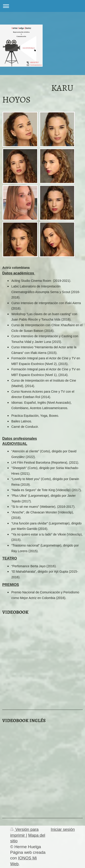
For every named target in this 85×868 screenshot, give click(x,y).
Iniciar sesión (63, 829)
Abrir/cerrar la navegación (42, 6)
